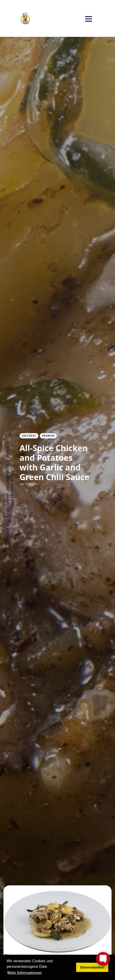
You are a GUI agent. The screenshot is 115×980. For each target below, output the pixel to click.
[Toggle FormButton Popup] (103, 959)
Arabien (48, 436)
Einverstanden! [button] (92, 967)
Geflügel (29, 436)
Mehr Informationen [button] (24, 973)
